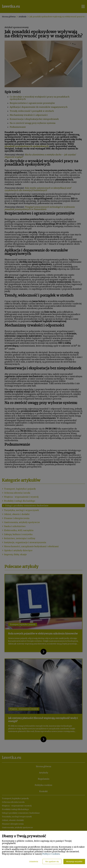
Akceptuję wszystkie (74, 862)
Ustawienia (34, 862)
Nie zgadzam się (52, 862)
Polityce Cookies (51, 854)
